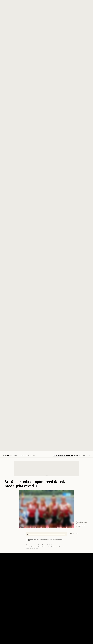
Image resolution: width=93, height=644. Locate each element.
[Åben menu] (89, 456)
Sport (15, 456)
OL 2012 (22, 456)
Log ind (76, 456)
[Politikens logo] (7, 456)
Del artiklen (83, 456)
